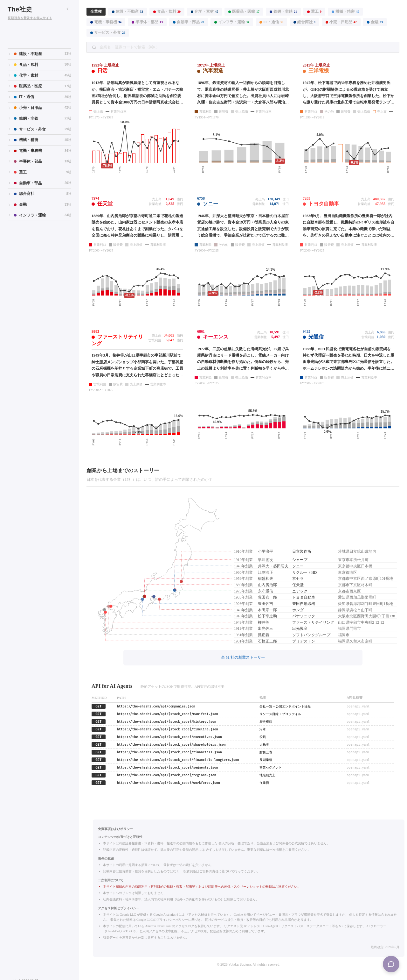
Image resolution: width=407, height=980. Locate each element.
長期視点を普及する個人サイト (30, 18)
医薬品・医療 (244, 11)
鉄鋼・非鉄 (283, 11)
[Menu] (391, 964)
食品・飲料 (167, 11)
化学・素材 (204, 11)
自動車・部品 (189, 22)
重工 (314, 11)
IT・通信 (271, 22)
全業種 (96, 11)
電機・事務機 (106, 22)
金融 (375, 22)
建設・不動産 (128, 11)
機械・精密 (345, 11)
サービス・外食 (108, 32)
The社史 (20, 9)
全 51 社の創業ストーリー (243, 657)
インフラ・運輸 (232, 22)
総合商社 (304, 22)
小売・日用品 (341, 22)
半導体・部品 (147, 22)
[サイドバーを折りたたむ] (67, 9)
